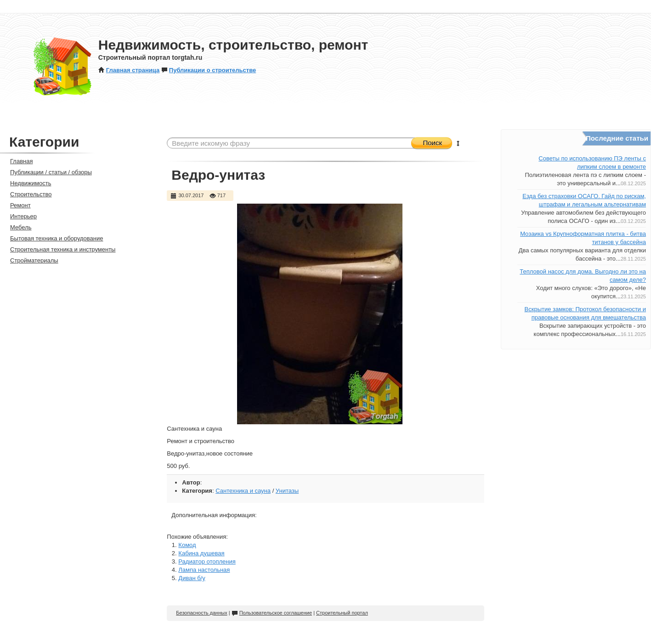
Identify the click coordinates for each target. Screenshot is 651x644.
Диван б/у (192, 578)
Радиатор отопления (207, 561)
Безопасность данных (201, 613)
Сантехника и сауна (243, 491)
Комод (187, 545)
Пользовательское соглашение (272, 613)
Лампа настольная (204, 570)
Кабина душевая (201, 553)
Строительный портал (342, 613)
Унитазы (287, 491)
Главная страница (129, 70)
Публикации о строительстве (209, 70)
